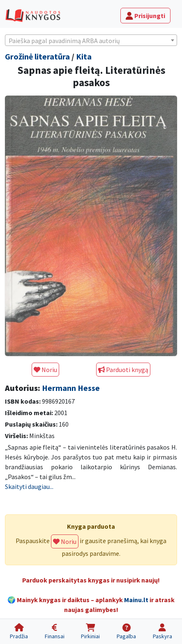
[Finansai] (55, 631)
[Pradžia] (19, 631)
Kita (84, 56)
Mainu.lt (136, 600)
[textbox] (91, 41)
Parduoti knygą (123, 370)
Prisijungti (145, 16)
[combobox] (91, 40)
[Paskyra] (162, 631)
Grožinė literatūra (37, 56)
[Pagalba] (127, 631)
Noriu (45, 370)
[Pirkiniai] (91, 631)
